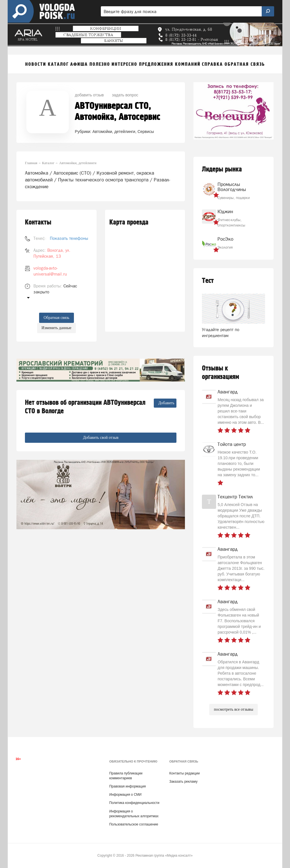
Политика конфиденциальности (134, 803)
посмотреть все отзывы (234, 709)
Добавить (166, 403)
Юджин (225, 211)
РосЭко (225, 239)
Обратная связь (56, 318)
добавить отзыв (89, 95)
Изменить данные (56, 328)
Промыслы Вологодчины (232, 187)
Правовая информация (128, 786)
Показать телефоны (69, 238)
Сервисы (146, 132)
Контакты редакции (185, 773)
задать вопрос (125, 95)
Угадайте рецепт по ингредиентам (221, 333)
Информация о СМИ (125, 795)
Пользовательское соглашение (134, 824)
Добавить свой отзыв (101, 438)
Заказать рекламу (184, 782)
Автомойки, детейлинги (114, 132)
